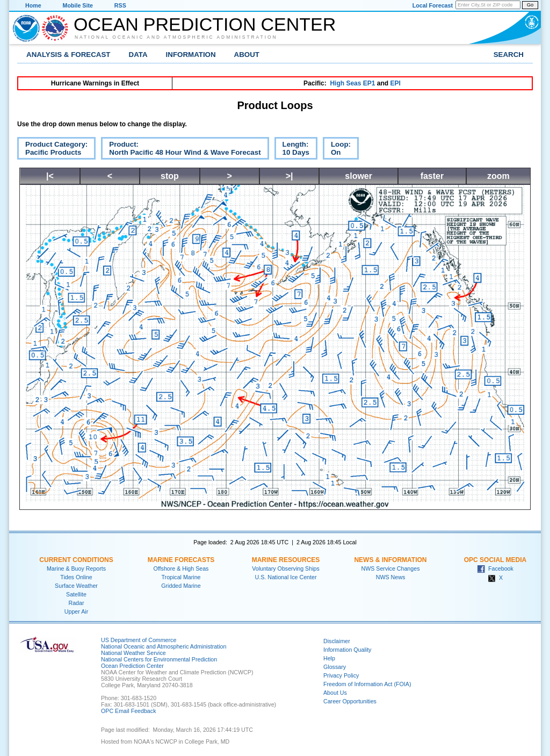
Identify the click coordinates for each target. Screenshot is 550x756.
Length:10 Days (292, 150)
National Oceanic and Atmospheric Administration (176, 37)
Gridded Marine (181, 586)
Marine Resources (286, 560)
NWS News (390, 577)
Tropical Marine (181, 577)
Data (138, 55)
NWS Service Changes (391, 568)
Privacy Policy (341, 675)
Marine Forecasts (181, 560)
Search (509, 55)
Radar (76, 603)
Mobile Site (78, 5)
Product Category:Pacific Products (52, 150)
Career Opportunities (350, 701)
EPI (395, 83)
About (247, 55)
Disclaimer (337, 641)
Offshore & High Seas (181, 568)
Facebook (495, 568)
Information (191, 55)
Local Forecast (433, 5)
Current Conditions (76, 560)
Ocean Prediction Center (205, 24)
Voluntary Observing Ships (286, 568)
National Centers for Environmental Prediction (159, 659)
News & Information (390, 560)
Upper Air (76, 611)
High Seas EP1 (352, 83)
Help (329, 658)
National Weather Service (133, 653)
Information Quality (347, 650)
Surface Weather (76, 586)
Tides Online (76, 577)
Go (530, 5)
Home (33, 5)
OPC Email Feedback (128, 711)
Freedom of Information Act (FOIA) (367, 684)
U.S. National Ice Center (286, 577)
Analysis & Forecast (68, 55)
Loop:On (337, 150)
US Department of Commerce (139, 640)
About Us (335, 693)
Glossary (335, 667)
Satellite (76, 594)
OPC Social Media (495, 560)
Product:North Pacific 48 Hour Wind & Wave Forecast (181, 150)
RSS (120, 5)
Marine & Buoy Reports (76, 568)
